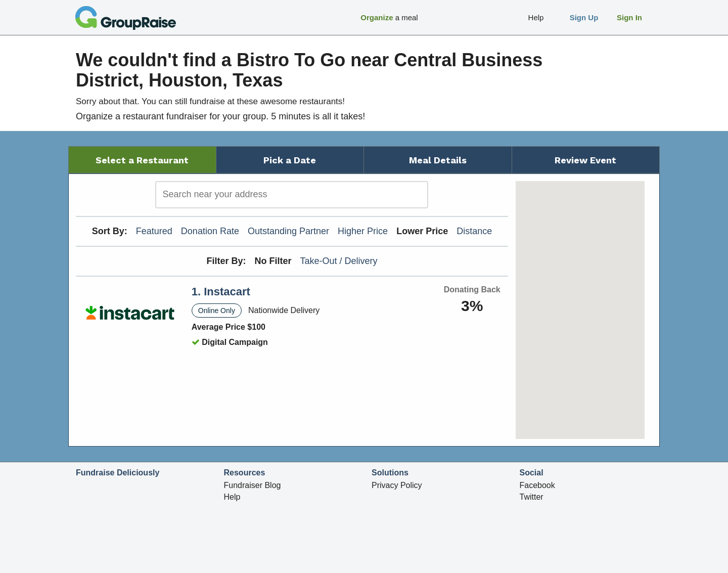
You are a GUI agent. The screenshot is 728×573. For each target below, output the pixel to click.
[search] (292, 195)
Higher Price (363, 231)
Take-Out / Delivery (339, 261)
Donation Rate (210, 231)
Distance (474, 231)
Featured (154, 231)
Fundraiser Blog (253, 485)
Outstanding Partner (288, 231)
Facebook (537, 485)
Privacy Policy (397, 485)
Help (232, 497)
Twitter (532, 497)
